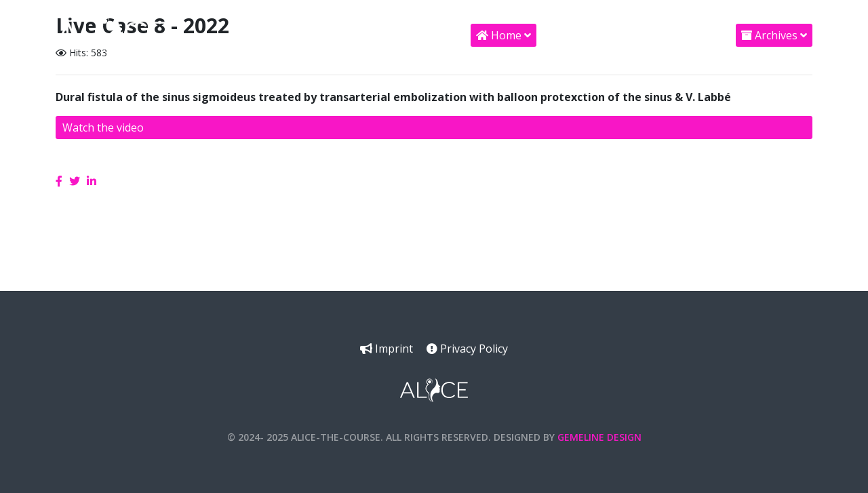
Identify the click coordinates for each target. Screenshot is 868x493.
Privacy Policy (467, 349)
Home (499, 35)
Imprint (387, 349)
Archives (769, 35)
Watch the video (103, 127)
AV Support (677, 35)
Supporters (584, 35)
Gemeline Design (599, 437)
